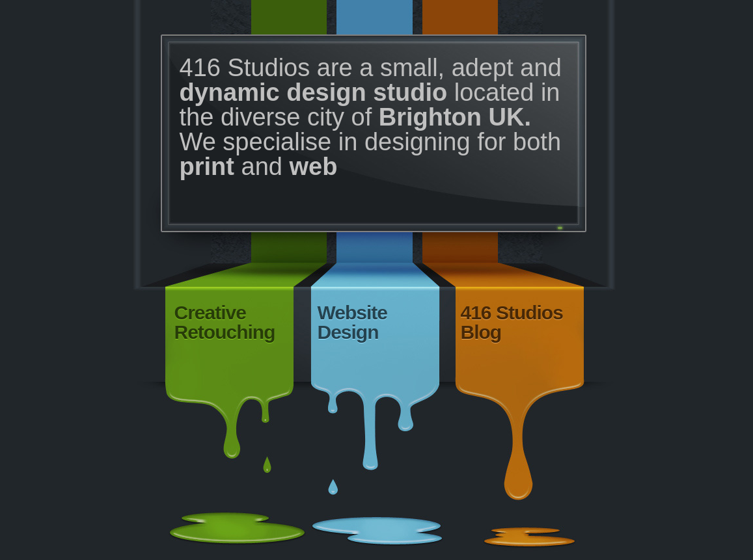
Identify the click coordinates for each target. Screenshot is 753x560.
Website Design (352, 322)
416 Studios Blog (512, 322)
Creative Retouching (225, 322)
